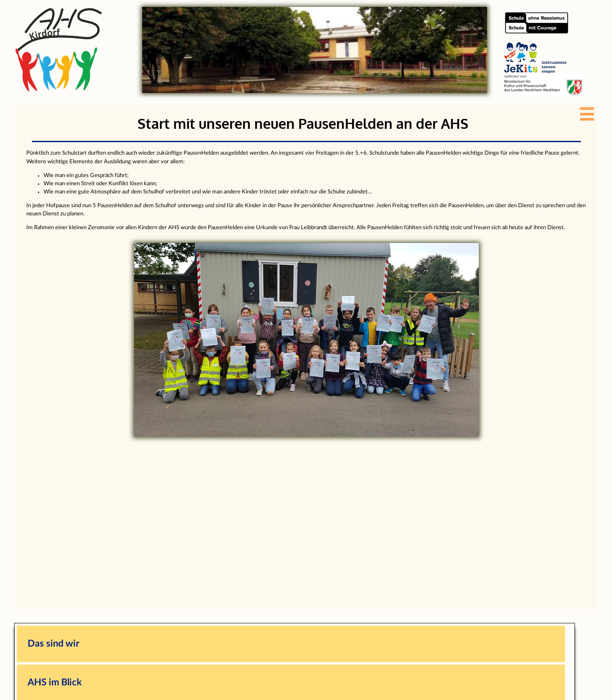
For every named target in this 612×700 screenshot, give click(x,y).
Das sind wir (53, 644)
